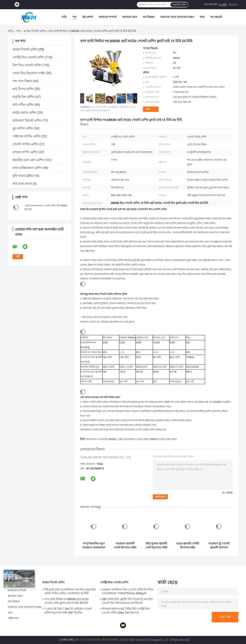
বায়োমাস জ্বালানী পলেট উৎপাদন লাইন (125, 545)
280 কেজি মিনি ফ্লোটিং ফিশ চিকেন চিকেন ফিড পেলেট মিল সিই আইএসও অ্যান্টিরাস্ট (127, 601)
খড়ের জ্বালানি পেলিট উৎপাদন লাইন (188, 545)
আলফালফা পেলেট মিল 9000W (101, 439)
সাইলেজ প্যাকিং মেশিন (27, 136)
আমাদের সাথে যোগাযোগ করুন (177, 17)
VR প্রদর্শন (88, 17)
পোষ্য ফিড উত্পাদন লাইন (29, 73)
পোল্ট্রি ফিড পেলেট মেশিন (28, 57)
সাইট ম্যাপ (13, 618)
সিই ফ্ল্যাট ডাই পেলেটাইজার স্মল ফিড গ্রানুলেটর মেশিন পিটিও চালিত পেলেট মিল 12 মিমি (70, 591)
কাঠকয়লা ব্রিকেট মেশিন (27, 120)
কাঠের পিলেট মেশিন (35, 31)
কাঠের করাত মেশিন (24, 113)
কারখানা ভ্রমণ (130, 17)
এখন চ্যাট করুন (211, 4)
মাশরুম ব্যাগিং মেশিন (25, 152)
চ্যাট (148, 109)
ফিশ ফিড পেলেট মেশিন (27, 65)
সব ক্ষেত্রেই (216, 17)
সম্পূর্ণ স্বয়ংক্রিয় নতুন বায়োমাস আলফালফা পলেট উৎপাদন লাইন (94, 546)
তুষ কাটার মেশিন (23, 128)
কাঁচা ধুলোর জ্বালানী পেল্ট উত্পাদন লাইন (156, 545)
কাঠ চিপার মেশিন (23, 89)
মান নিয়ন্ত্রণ (149, 17)
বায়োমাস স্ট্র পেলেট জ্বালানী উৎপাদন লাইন (219, 546)
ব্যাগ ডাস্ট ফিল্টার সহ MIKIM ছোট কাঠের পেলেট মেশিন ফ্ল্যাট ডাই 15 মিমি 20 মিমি (66, 601)
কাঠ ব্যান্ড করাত (22, 184)
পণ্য (74, 17)
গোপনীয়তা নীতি (66, 640)
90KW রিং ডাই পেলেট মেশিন (164, 439)
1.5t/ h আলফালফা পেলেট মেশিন (133, 439)
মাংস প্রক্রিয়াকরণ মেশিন (27, 168)
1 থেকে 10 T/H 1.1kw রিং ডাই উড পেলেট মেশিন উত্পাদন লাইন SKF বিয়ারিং (68, 611)
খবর (202, 17)
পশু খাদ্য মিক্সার (22, 81)
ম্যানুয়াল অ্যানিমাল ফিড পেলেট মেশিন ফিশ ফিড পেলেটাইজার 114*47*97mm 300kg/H (128, 591)
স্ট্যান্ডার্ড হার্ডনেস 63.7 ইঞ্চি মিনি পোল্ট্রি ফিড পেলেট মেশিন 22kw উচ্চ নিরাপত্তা (126, 611)
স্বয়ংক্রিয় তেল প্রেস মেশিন (28, 160)
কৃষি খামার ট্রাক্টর (23, 176)
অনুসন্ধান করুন (179, 5)
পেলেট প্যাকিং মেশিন (25, 144)
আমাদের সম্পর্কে (108, 17)
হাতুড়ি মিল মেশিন (23, 97)
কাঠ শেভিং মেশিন (23, 105)
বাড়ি (64, 17)
